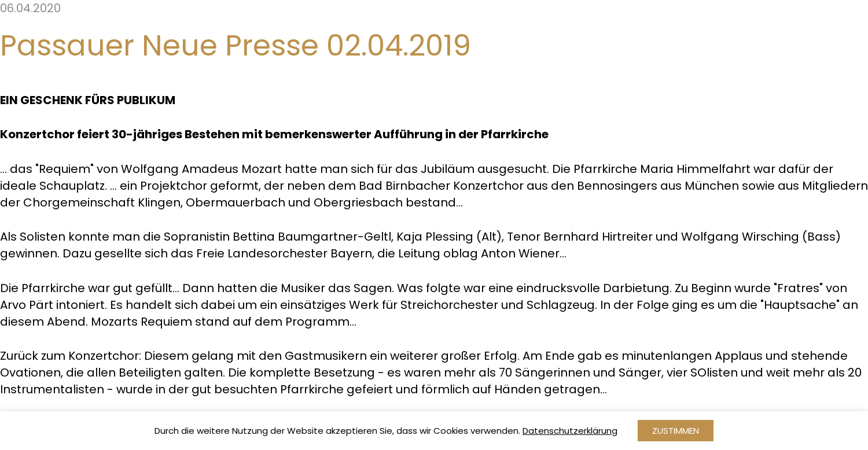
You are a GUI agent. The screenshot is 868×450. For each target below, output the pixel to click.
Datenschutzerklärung (570, 431)
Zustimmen (676, 431)
